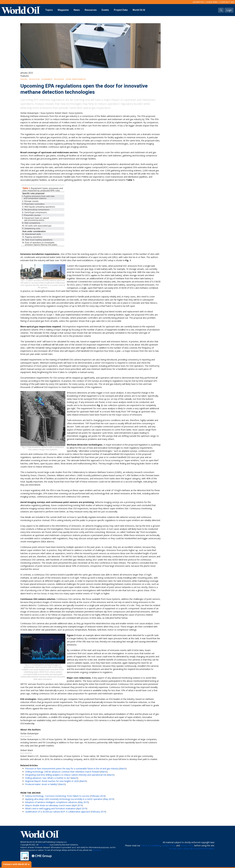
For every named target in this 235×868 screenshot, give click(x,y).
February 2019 (98, 812)
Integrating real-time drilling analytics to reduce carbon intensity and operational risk (66, 775)
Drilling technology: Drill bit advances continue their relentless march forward (62, 772)
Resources (91, 10)
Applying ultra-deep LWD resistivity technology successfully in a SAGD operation (64, 799)
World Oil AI (139, 10)
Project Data (121, 10)
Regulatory (59, 79)
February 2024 (98, 796)
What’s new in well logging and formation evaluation (50, 808)
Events (105, 10)
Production (34, 79)
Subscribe (212, 2)
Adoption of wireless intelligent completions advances (51, 802)
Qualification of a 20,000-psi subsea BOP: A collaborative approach (58, 812)
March (123, 769)
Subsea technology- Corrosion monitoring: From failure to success (57, 796)
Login (229, 10)
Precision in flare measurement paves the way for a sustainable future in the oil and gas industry (72, 769)
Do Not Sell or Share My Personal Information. (192, 849)
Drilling (24, 79)
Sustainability (47, 79)
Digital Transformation (76, 79)
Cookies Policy (169, 845)
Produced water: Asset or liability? (41, 784)
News (77, 10)
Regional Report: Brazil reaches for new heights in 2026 (52, 781)
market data (44, 845)
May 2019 (109, 799)
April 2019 (77, 805)
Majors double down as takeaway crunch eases (48, 805)
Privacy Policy (187, 845)
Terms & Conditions (151, 845)
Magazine (63, 10)
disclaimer (97, 850)
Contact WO (227, 2)
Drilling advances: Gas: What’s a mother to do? (48, 778)
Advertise (198, 2)
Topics (49, 10)
